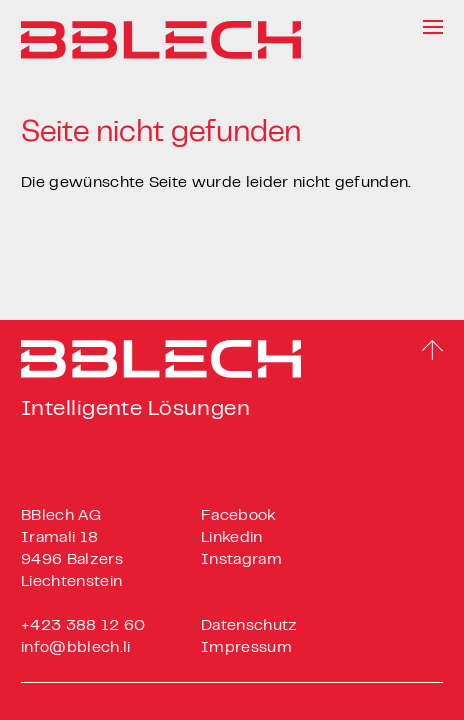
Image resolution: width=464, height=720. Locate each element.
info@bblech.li (75, 648)
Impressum (246, 648)
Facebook (239, 516)
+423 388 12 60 (83, 626)
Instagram (241, 560)
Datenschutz (249, 626)
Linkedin (232, 538)
